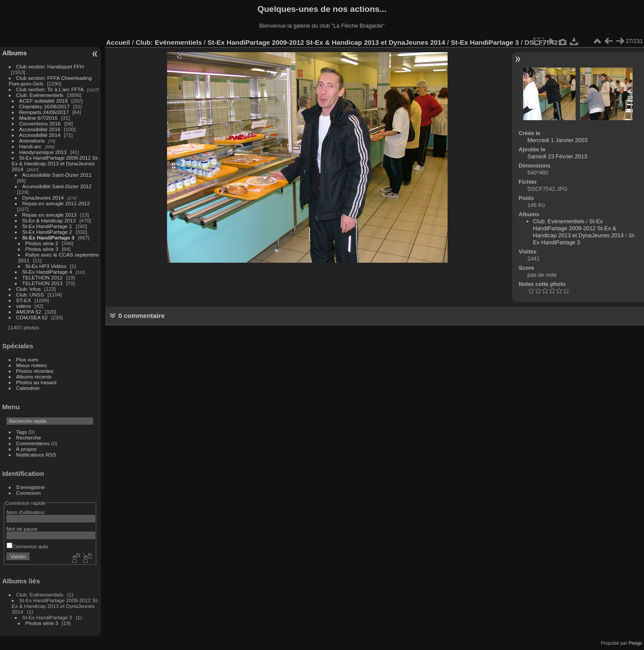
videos (24, 306)
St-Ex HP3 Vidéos (46, 266)
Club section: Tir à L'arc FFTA (50, 89)
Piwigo (635, 643)
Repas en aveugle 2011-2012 (56, 203)
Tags (22, 432)
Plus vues (27, 359)
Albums (14, 53)
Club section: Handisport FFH (50, 66)
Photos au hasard (36, 382)
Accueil (118, 42)
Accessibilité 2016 (40, 129)
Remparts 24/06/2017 (44, 112)
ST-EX (24, 300)
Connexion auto (27, 546)
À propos (27, 449)
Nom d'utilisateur (26, 512)
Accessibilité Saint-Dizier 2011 (57, 175)
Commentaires (33, 443)
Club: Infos (28, 289)
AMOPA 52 (29, 312)
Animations (32, 141)
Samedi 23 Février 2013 (557, 156)
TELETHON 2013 (43, 283)
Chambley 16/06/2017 (44, 106)
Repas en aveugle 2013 (50, 215)
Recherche (29, 437)
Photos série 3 (42, 249)
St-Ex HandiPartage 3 (48, 237)
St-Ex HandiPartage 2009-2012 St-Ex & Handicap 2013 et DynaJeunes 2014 (55, 163)
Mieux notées (32, 365)
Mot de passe (22, 529)
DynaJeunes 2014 (43, 198)
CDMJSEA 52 (32, 317)
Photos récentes (35, 371)
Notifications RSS (36, 455)
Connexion (28, 493)
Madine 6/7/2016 (39, 118)
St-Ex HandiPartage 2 (47, 232)
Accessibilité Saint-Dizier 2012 (57, 186)
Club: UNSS (30, 295)
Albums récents (34, 377)
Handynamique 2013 (43, 152)
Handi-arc (30, 146)
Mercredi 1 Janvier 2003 (557, 140)
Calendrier (28, 388)
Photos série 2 (42, 243)
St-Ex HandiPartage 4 (47, 272)
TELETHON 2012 (43, 277)
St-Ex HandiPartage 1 (47, 226)
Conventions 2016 (40, 123)
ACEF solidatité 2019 (44, 101)
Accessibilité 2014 (40, 135)
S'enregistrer (31, 487)
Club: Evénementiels (40, 95)
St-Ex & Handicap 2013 (49, 220)
